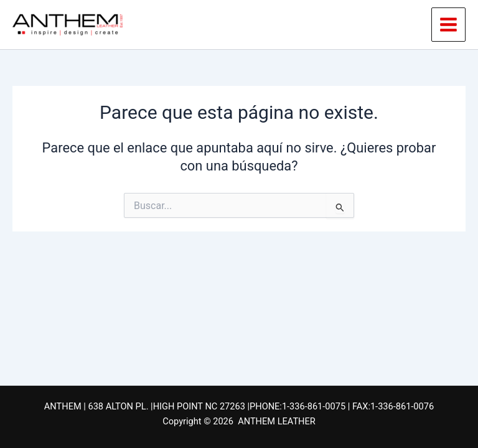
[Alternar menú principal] (448, 25)
